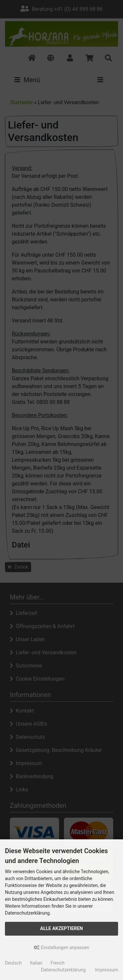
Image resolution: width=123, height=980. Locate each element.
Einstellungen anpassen (61, 947)
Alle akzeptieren (61, 929)
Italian (36, 963)
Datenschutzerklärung (63, 970)
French (57, 963)
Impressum (107, 970)
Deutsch (13, 963)
